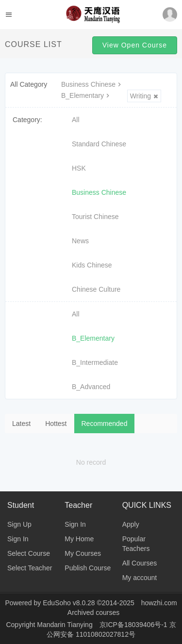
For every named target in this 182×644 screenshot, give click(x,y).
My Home (79, 539)
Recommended (105, 424)
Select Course (29, 553)
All (76, 120)
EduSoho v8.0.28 (69, 603)
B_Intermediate (95, 362)
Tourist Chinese (95, 217)
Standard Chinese (99, 144)
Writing (144, 96)
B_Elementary (86, 95)
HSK (79, 168)
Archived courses (93, 613)
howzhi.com (159, 603)
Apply (131, 524)
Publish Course (88, 568)
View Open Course (135, 45)
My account (140, 578)
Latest (21, 424)
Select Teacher (30, 568)
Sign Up (19, 524)
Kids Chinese (92, 265)
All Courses (140, 563)
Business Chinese (92, 84)
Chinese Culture (96, 289)
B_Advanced (91, 387)
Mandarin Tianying (66, 625)
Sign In (18, 539)
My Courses (83, 553)
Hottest (56, 424)
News (80, 241)
